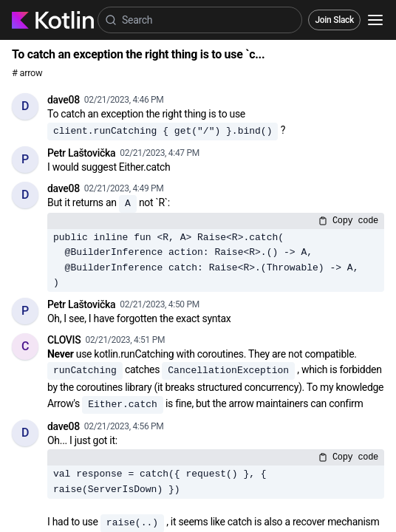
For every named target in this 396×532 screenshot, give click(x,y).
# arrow (27, 73)
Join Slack (334, 20)
